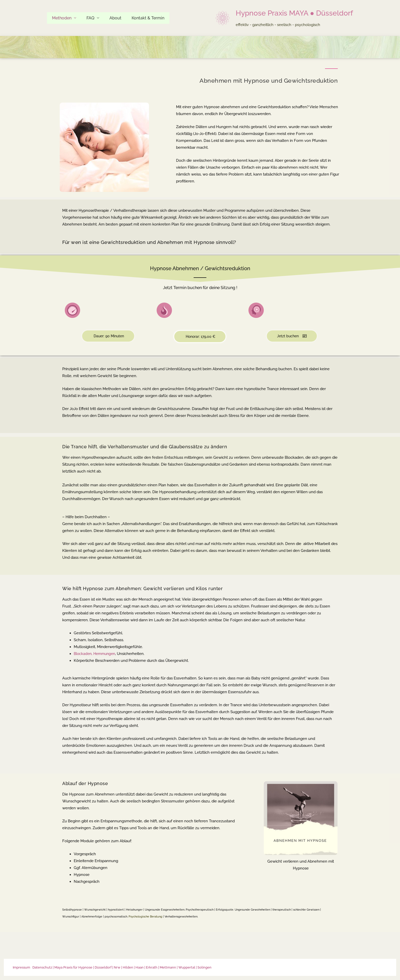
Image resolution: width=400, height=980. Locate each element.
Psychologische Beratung (145, 917)
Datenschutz (42, 968)
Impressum (21, 968)
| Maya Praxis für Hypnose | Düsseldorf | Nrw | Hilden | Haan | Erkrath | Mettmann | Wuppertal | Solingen (132, 968)
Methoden (61, 18)
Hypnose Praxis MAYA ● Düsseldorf (294, 13)
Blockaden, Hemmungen (96, 654)
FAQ (87, 18)
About (110, 18)
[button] (108, 336)
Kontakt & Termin (141, 18)
